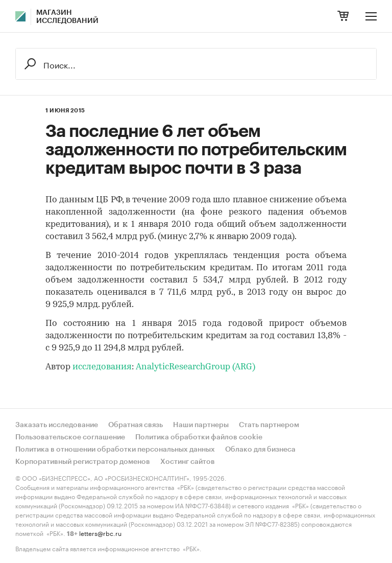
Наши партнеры (201, 425)
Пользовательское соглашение (70, 437)
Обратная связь (136, 425)
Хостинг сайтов (188, 462)
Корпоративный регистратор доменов (83, 462)
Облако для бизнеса (260, 450)
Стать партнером (269, 425)
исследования (102, 367)
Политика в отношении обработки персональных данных (115, 450)
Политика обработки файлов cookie (199, 437)
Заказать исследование (57, 425)
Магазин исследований (67, 17)
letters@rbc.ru (100, 533)
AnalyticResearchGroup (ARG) (195, 367)
